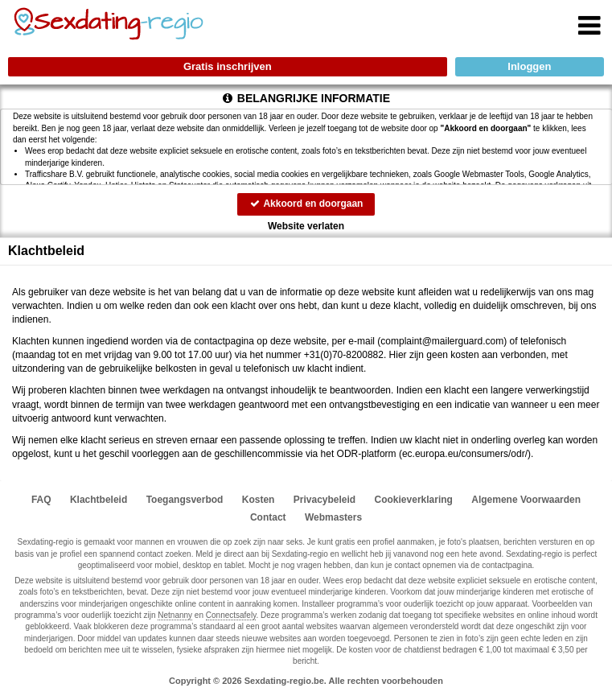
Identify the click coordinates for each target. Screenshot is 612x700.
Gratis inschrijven (228, 66)
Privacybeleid (324, 500)
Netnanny (175, 615)
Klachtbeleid (99, 500)
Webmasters (333, 517)
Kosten (259, 500)
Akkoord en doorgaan (306, 204)
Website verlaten (306, 226)
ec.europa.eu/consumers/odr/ (465, 454)
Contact (268, 517)
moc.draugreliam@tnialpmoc (442, 341)
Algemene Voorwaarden (526, 500)
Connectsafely (231, 615)
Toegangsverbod (185, 500)
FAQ (41, 500)
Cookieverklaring (414, 500)
